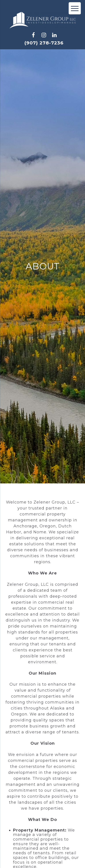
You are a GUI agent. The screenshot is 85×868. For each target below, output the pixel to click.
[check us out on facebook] (33, 35)
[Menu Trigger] (75, 8)
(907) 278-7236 (44, 43)
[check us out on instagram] (44, 35)
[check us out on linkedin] (55, 35)
